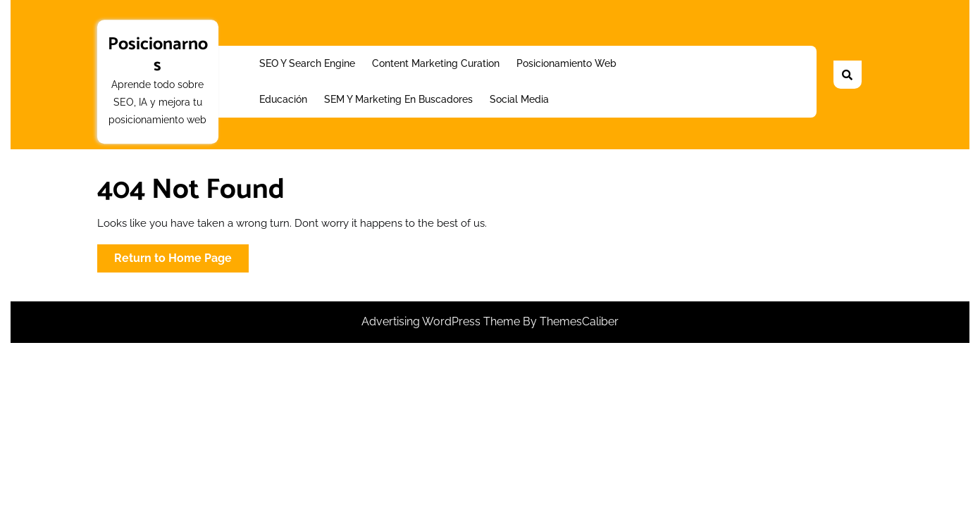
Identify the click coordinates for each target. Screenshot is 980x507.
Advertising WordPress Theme (442, 321)
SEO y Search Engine (307, 63)
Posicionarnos (158, 55)
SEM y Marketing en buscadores (398, 99)
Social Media (519, 99)
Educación (283, 99)
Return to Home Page (181, 261)
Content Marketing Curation (436, 63)
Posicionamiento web (566, 63)
